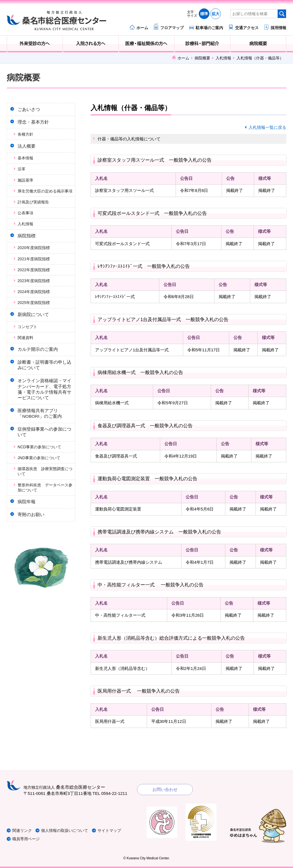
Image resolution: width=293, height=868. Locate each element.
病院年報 (29, 525)
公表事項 (27, 223)
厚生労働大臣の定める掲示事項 (45, 198)
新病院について (35, 327)
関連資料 (27, 351)
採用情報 (278, 28)
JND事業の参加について (41, 480)
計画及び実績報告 (35, 212)
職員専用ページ (27, 839)
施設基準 (27, 185)
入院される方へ (91, 44)
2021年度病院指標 (35, 270)
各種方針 (27, 138)
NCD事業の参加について (41, 469)
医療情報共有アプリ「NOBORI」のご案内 (42, 433)
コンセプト (29, 340)
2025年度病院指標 (35, 314)
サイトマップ (117, 830)
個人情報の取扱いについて (69, 830)
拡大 (216, 14)
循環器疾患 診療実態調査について (45, 494)
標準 (204, 14)
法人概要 (29, 150)
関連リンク (23, 830)
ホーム (142, 28)
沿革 (23, 174)
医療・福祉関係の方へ (147, 44)
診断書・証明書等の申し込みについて (44, 381)
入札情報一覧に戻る (267, 127)
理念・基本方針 (35, 125)
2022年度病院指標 (35, 281)
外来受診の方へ (35, 44)
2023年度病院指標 (35, 293)
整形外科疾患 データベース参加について (45, 510)
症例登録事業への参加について (44, 453)
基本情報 (27, 163)
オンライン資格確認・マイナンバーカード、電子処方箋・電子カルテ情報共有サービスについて (44, 407)
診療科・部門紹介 (202, 44)
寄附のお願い (33, 539)
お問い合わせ (165, 789)
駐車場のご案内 (209, 28)
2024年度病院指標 (35, 303)
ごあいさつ (31, 110)
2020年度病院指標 (35, 259)
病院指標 (29, 246)
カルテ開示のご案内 (40, 363)
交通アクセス (247, 28)
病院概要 (258, 44)
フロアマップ (172, 28)
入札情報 (223, 58)
